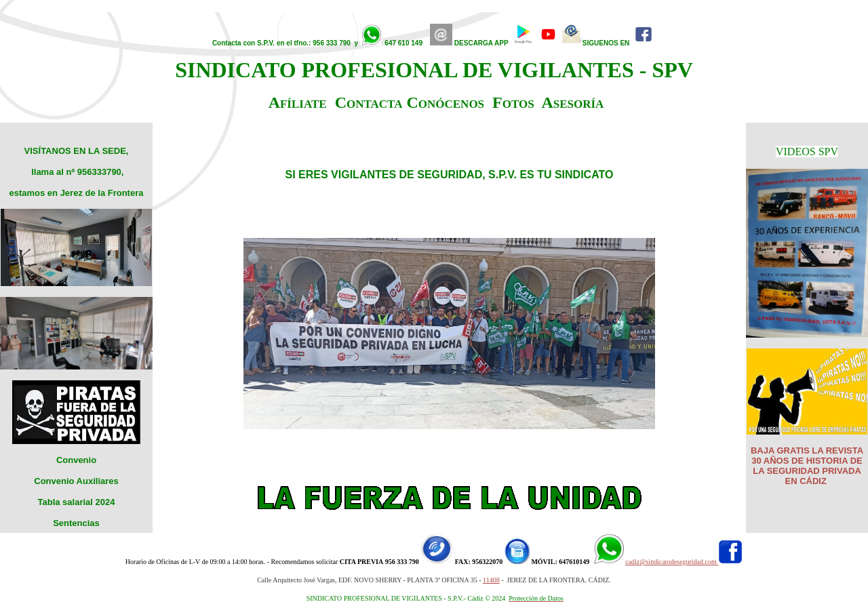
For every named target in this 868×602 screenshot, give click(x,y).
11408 (491, 580)
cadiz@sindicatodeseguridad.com (672, 562)
